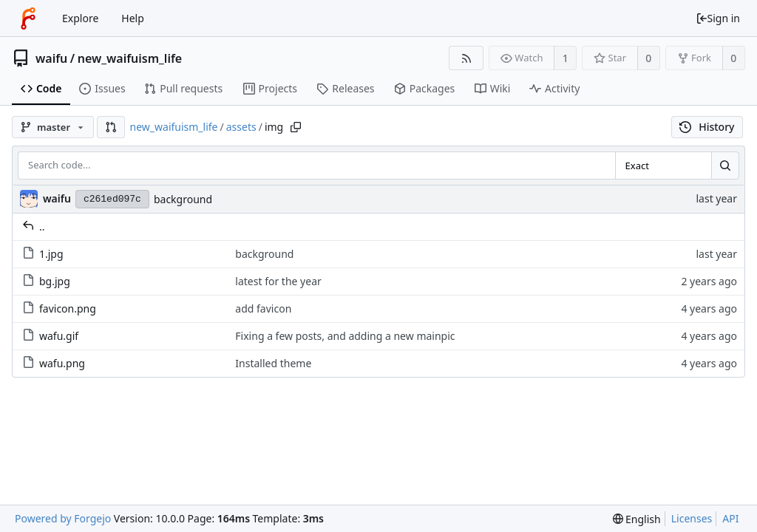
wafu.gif (50, 336)
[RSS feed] (466, 58)
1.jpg (43, 254)
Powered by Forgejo (63, 518)
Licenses (692, 518)
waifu (51, 58)
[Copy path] (296, 127)
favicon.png (59, 308)
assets (241, 127)
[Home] (28, 18)
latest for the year (278, 281)
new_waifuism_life (130, 58)
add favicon (263, 308)
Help (133, 18)
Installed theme (273, 363)
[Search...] (725, 166)
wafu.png (54, 363)
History (707, 127)
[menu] (637, 519)
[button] (111, 127)
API (730, 518)
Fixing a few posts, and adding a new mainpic (345, 336)
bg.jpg (46, 281)
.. (34, 226)
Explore (80, 18)
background (183, 199)
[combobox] (663, 166)
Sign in (718, 18)
